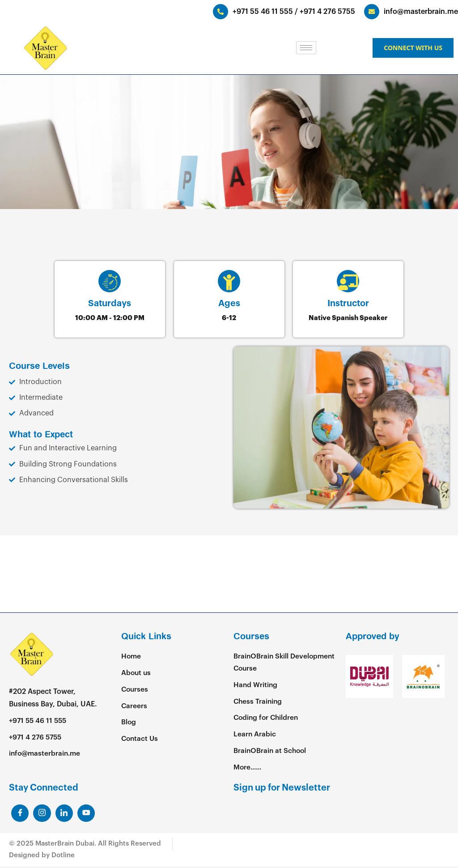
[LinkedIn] (42, 815)
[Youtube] (87, 815)
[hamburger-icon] (306, 48)
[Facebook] (20, 815)
